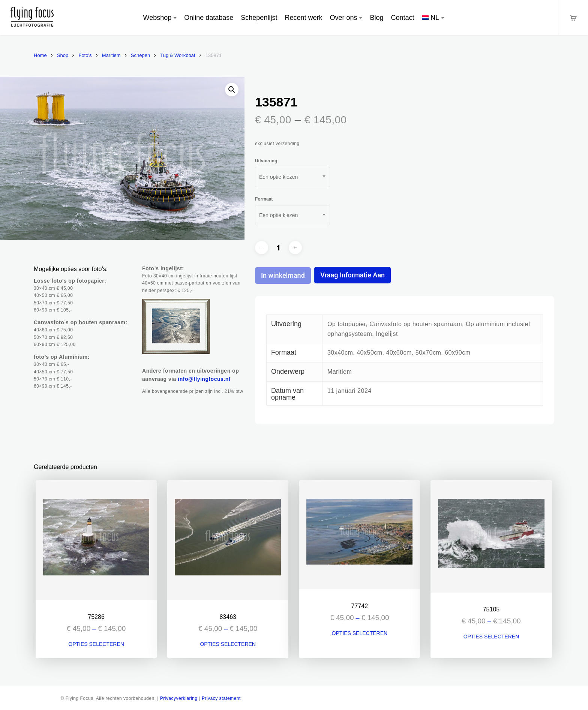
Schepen (140, 55)
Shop (63, 55)
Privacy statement (221, 698)
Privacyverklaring (179, 698)
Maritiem (111, 55)
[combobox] (292, 177)
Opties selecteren (96, 644)
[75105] (491, 536)
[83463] (228, 540)
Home (40, 55)
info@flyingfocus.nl (204, 379)
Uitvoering (266, 161)
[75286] (96, 540)
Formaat (264, 199)
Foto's (85, 55)
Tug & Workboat (178, 55)
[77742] (359, 535)
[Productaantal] (278, 247)
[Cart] (573, 17)
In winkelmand (283, 275)
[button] (232, 90)
